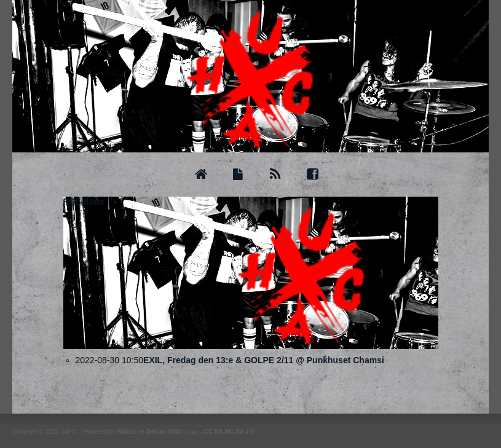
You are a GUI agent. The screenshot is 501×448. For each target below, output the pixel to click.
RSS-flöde (84, 202)
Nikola (127, 432)
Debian (156, 432)
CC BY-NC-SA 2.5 (229, 432)
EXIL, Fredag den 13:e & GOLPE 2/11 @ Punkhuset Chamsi (264, 360)
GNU (175, 432)
